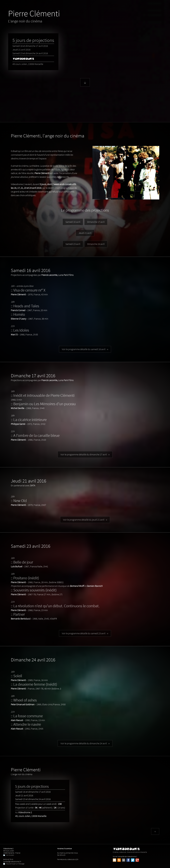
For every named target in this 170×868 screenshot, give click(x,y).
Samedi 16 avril (73, 222)
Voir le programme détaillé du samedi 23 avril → (85, 633)
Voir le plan (9, 855)
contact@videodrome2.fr (12, 862)
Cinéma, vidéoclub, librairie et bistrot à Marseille (130, 851)
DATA (33, 485)
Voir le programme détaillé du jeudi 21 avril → (85, 520)
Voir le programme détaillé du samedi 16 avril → (85, 349)
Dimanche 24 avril (96, 244)
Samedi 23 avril (73, 244)
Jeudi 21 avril (85, 233)
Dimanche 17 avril (96, 222)
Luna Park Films (66, 275)
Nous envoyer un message (14, 864)
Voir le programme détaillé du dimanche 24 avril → (85, 743)
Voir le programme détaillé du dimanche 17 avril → (85, 454)
